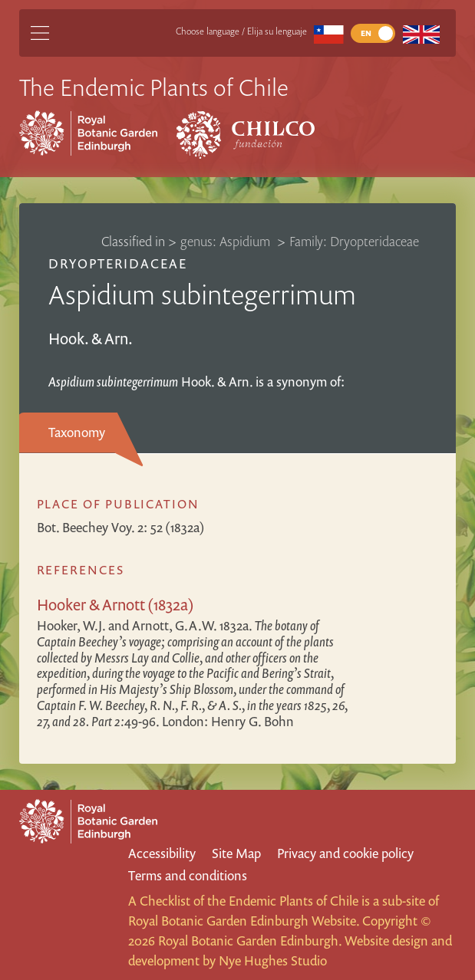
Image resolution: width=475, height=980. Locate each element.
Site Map (236, 853)
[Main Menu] (40, 33)
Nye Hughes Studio (273, 960)
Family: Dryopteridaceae (354, 241)
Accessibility (162, 853)
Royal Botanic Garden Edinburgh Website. (244, 921)
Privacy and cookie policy (345, 853)
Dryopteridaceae (118, 263)
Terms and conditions (188, 875)
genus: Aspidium (227, 241)
